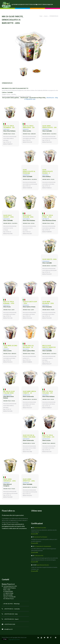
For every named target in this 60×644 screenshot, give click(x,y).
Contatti (39, 4)
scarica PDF (35, 534)
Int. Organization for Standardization (43, 546)
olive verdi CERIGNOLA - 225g (9, 480)
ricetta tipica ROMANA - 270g (9, 302)
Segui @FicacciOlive (14, 639)
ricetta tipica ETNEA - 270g (48, 216)
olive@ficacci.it (8, 629)
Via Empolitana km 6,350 (10, 586)
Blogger (33, 4)
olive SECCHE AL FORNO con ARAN (29, 436)
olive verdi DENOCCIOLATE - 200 (49, 127)
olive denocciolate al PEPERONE (29, 171)
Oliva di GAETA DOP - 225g (30, 302)
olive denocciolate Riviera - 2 (48, 171)
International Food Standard (41, 537)
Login (51, 4)
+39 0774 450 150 (9, 614)
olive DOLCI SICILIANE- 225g (28, 216)
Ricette (28, 4)
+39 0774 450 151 (9, 619)
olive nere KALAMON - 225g (48, 302)
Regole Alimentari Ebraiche (43, 565)
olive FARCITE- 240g (49, 259)
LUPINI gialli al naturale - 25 (28, 346)
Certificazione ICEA (39, 556)
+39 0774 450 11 (9, 609)
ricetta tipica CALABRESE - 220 (9, 127)
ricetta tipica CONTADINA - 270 (48, 436)
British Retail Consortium (40, 528)
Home (14, 4)
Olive (18, 4)
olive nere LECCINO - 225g (10, 346)
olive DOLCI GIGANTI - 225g (8, 216)
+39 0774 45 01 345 (10, 624)
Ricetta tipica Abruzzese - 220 (29, 127)
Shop (23, 4)
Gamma (46, 16)
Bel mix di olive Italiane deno (9, 392)
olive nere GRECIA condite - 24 (29, 392)
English (46, 4)
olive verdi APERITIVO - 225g (29, 480)
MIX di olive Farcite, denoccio (49, 346)
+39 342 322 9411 (8, 604)
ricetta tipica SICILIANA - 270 (48, 392)
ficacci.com (24, 637)
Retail (41, 16)
